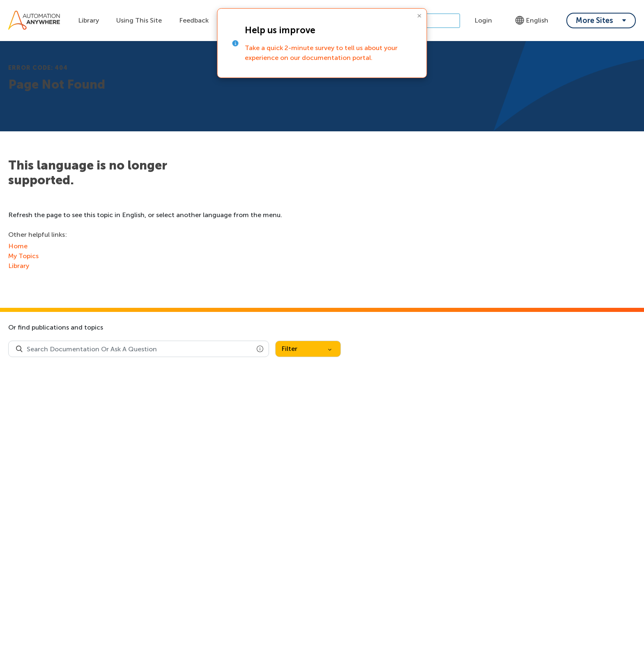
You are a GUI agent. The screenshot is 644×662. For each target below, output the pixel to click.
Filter (306, 349)
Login (483, 20)
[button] (260, 349)
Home (18, 246)
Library (89, 20)
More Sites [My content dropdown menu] (595, 21)
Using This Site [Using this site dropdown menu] (139, 20)
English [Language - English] (532, 20)
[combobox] (139, 349)
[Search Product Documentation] (19, 349)
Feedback (194, 20)
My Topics (23, 256)
